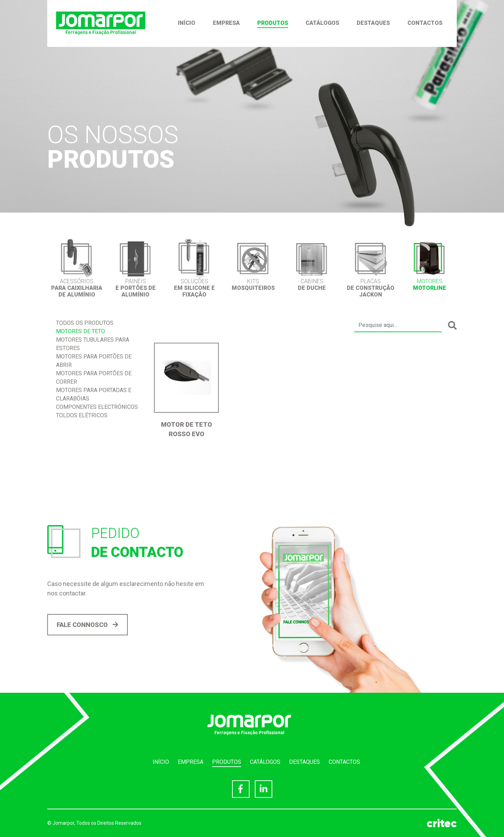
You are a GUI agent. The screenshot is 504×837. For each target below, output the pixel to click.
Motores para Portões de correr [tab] (94, 378)
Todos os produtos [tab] (85, 323)
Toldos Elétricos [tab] (82, 415)
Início (187, 23)
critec (442, 823)
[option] (77, 268)
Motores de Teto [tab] (80, 331)
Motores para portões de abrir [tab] (94, 361)
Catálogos (322, 23)
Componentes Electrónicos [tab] (97, 407)
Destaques (373, 23)
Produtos (273, 23)
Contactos (425, 23)
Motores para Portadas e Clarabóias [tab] (94, 394)
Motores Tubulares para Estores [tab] (93, 344)
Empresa (226, 23)
